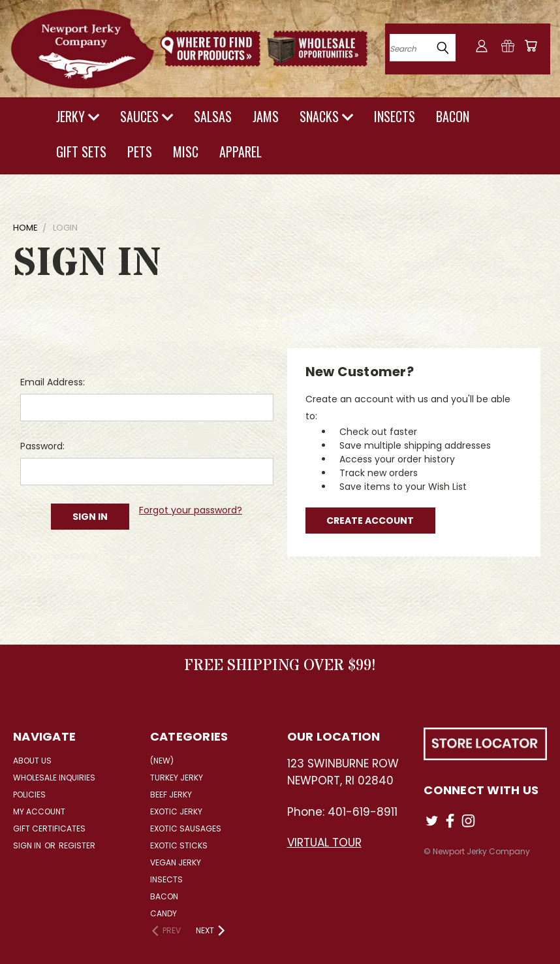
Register (77, 845)
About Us (32, 761)
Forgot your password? (191, 510)
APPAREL (241, 152)
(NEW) (162, 761)
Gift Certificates (49, 828)
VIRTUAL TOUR (324, 843)
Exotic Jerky (176, 811)
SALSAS (213, 116)
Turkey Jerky (177, 778)
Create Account (370, 521)
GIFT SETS (81, 152)
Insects (166, 879)
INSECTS (395, 116)
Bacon (164, 896)
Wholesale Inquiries (54, 778)
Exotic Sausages (186, 828)
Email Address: (53, 382)
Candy (163, 913)
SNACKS (326, 116)
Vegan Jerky (176, 862)
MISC (186, 152)
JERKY (78, 116)
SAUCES (147, 116)
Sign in (28, 845)
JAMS (266, 116)
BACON (453, 116)
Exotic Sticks (179, 845)
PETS (140, 152)
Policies (29, 795)
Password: (42, 446)
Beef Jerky (171, 795)
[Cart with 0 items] (531, 46)
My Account (39, 811)
